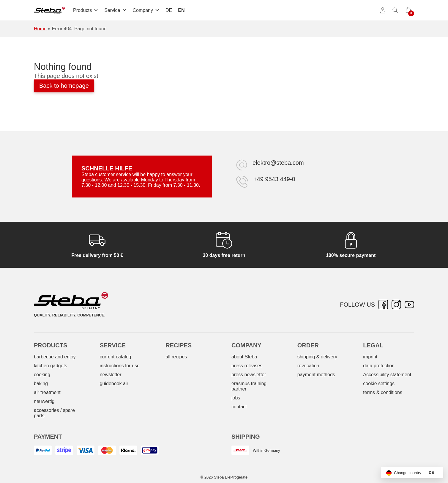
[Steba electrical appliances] (49, 10)
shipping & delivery (317, 357)
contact (239, 407)
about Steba (244, 357)
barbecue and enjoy (55, 357)
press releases (247, 366)
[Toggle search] (395, 10)
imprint (370, 357)
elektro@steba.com (278, 163)
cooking (42, 375)
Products (86, 10)
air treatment (47, 392)
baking (41, 384)
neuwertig (44, 401)
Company (146, 10)
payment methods (316, 375)
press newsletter (249, 375)
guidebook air (114, 384)
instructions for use (120, 366)
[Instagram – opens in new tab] (396, 305)
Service (115, 10)
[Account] (383, 10)
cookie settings (379, 384)
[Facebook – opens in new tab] (383, 305)
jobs (236, 398)
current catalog (116, 357)
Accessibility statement (387, 375)
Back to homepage (64, 86)
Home (40, 29)
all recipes (176, 357)
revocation (308, 366)
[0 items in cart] (408, 10)
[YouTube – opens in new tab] (409, 305)
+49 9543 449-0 (274, 179)
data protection (379, 366)
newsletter (111, 375)
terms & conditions (383, 392)
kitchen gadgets (51, 366)
